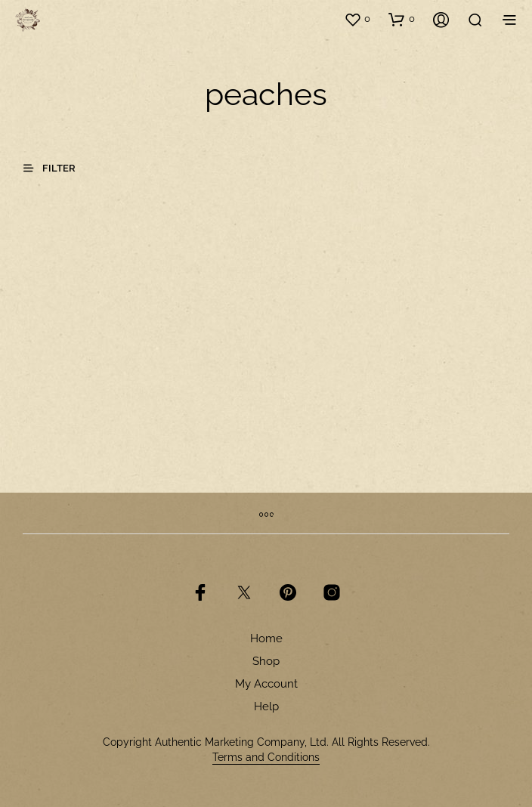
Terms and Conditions (266, 758)
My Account (266, 684)
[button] (357, 19)
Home (266, 638)
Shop (266, 661)
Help (266, 707)
